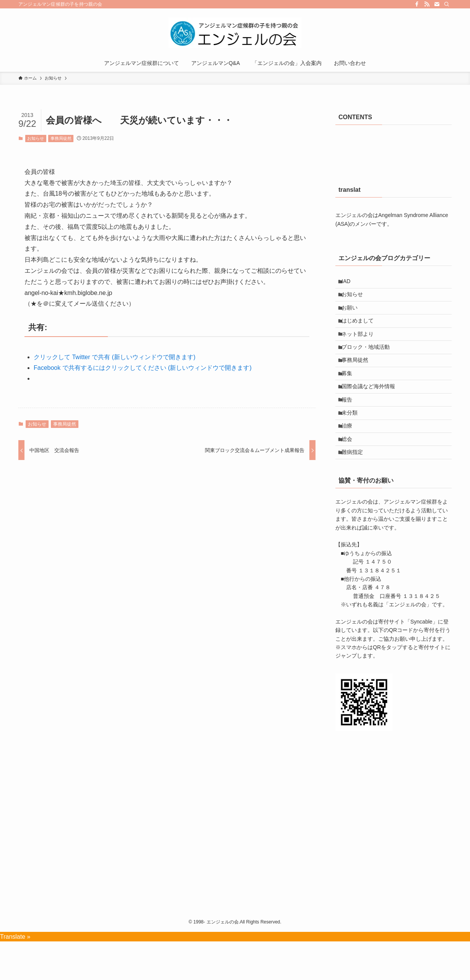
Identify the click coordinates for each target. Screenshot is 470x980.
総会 (350, 473)
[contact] (437, 4)
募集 (350, 394)
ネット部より (361, 346)
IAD (349, 283)
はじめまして (361, 330)
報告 (350, 426)
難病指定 (356, 489)
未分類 (353, 442)
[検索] (447, 4)
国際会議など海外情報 (372, 410)
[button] (364, 740)
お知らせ (36, 138)
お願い (353, 314)
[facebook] (417, 4)
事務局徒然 (61, 138)
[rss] (427, 4)
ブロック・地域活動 (369, 362)
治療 (350, 457)
